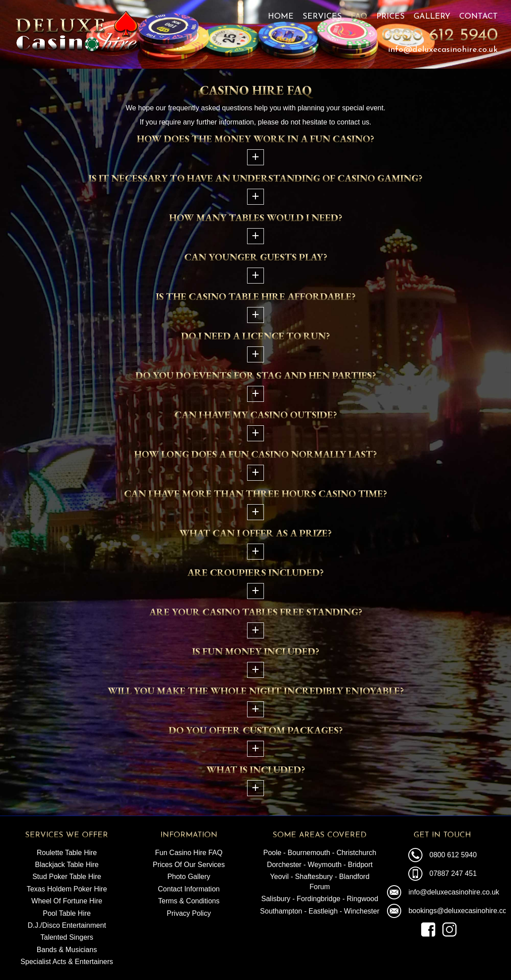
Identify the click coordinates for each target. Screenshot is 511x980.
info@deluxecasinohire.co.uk (443, 50)
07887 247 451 (453, 873)
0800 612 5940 (440, 36)
